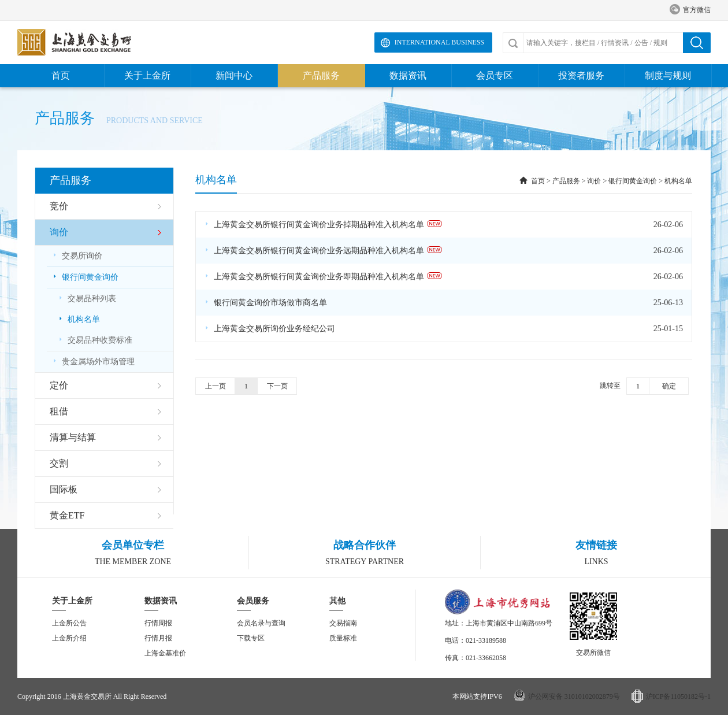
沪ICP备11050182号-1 (678, 697)
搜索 (697, 43)
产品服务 (321, 75)
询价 (594, 181)
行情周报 (158, 623)
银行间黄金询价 (633, 181)
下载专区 (251, 638)
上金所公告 (69, 623)
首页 (61, 75)
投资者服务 (581, 75)
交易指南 (343, 623)
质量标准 (343, 638)
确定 (669, 386)
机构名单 (79, 319)
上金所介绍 (69, 638)
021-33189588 (486, 640)
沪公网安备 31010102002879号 (574, 697)
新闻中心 (234, 75)
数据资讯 (408, 75)
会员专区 (495, 75)
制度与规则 (668, 75)
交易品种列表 (87, 299)
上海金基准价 (165, 653)
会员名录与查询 (261, 623)
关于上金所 (147, 75)
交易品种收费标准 (95, 340)
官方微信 (690, 10)
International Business (439, 42)
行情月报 (158, 638)
